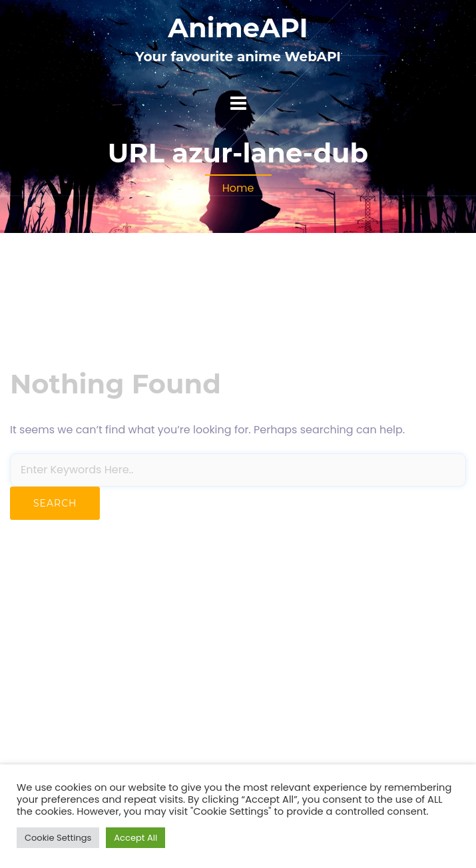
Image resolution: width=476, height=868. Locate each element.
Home (238, 188)
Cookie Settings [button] (58, 838)
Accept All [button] (135, 838)
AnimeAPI (238, 28)
